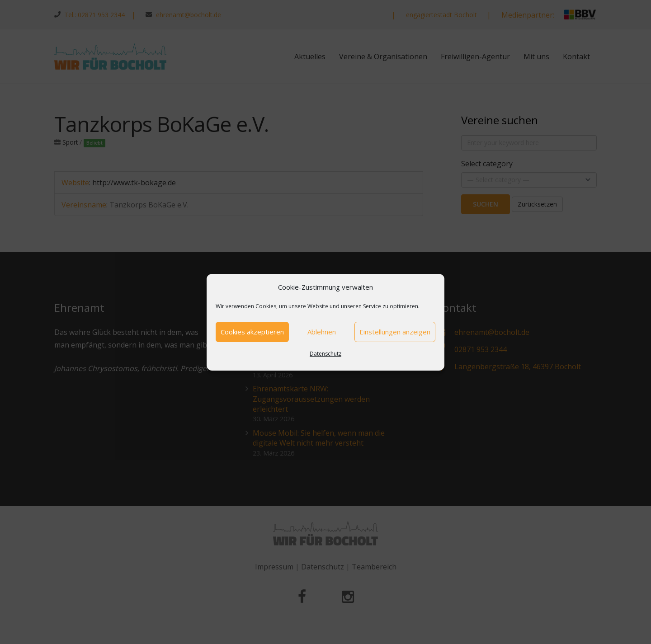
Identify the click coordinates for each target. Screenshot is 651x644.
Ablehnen (322, 332)
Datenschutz (325, 354)
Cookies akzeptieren (252, 332)
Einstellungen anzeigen (395, 332)
